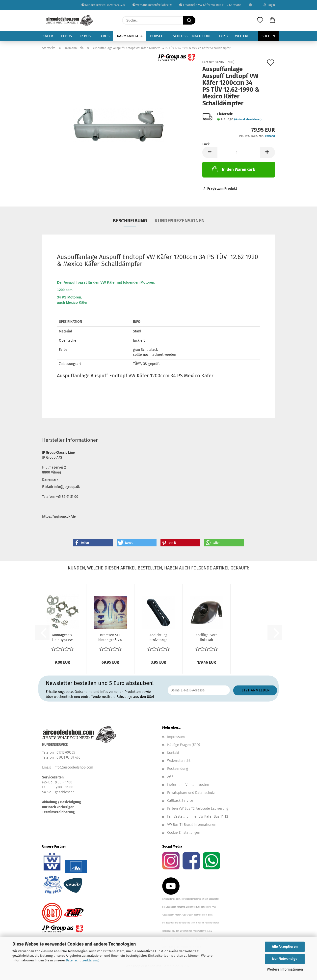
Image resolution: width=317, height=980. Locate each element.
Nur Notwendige (285, 959)
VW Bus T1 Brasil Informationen (192, 825)
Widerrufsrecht (179, 761)
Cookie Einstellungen (184, 833)
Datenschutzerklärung (82, 960)
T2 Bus (85, 36)
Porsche (158, 36)
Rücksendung (178, 769)
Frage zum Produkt (222, 189)
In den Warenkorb (233, 169)
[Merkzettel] (260, 20)
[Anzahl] (239, 152)
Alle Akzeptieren (285, 947)
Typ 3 (223, 36)
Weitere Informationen (285, 969)
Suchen (268, 36)
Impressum (176, 737)
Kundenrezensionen (180, 221)
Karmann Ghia (130, 36)
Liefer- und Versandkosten (188, 785)
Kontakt (173, 753)
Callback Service (180, 801)
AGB (170, 777)
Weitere (242, 36)
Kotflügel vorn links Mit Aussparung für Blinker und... (207, 638)
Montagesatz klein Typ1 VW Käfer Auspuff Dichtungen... (62, 638)
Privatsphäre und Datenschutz (191, 793)
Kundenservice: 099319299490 (103, 5)
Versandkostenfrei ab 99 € (152, 5)
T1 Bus (66, 36)
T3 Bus (104, 36)
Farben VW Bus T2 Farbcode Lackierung (198, 809)
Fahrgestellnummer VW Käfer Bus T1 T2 (198, 817)
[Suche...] (189, 20)
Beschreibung (130, 221)
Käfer (48, 36)
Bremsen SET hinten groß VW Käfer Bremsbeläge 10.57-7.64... (110, 638)
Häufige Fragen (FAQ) (184, 745)
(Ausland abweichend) (248, 119)
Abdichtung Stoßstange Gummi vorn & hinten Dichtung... (158, 638)
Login (269, 5)
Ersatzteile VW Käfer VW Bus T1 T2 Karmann (210, 5)
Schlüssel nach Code (192, 36)
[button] (272, 20)
